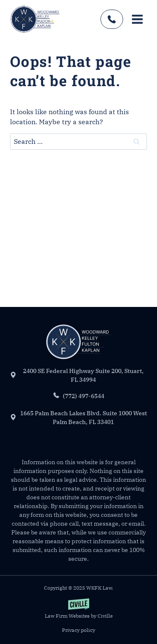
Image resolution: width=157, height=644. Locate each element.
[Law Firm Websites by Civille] (78, 609)
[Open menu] (137, 19)
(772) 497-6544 (112, 19)
